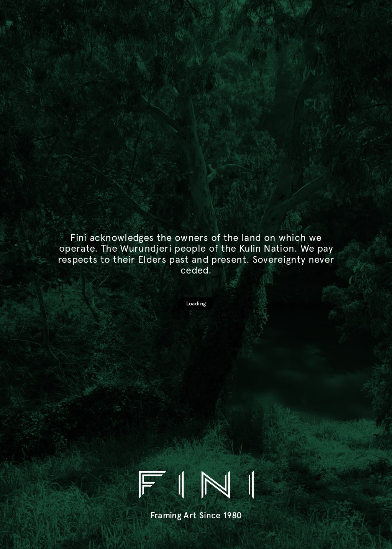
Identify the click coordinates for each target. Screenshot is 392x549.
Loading (196, 304)
